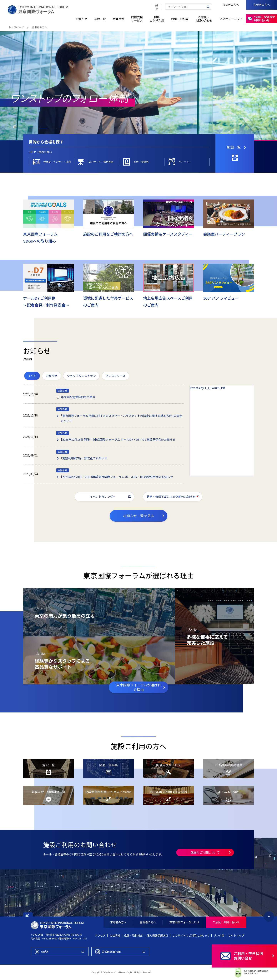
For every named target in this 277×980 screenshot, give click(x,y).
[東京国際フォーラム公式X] (60, 952)
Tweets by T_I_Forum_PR (207, 388)
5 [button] (63, 128)
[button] (28, 914)
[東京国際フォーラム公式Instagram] (120, 952)
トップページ (16, 27)
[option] (138, 86)
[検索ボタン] (208, 7)
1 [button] (24, 128)
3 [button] (43, 128)
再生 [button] (15, 127)
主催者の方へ (39, 27)
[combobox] (185, 7)
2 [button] (34, 128)
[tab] (40, 152)
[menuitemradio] (32, 376)
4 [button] (53, 128)
